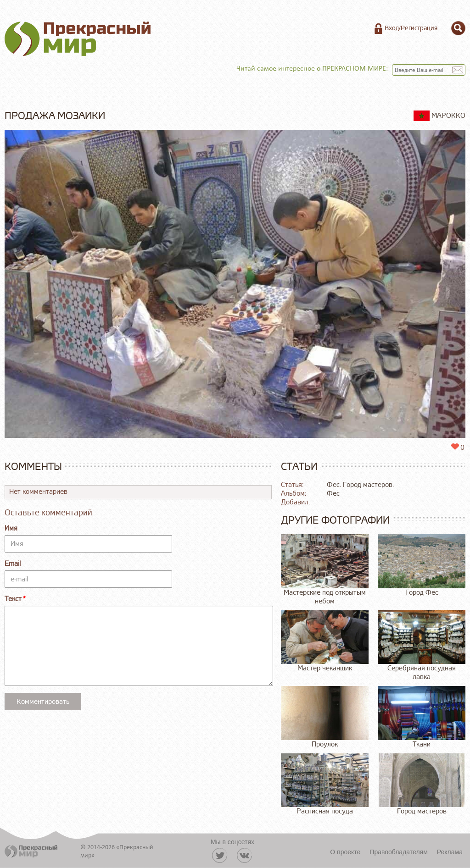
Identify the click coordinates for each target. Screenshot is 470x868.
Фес (333, 494)
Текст (13, 599)
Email (13, 564)
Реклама (450, 852)
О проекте (345, 852)
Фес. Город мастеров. (360, 485)
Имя (11, 528)
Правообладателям (398, 852)
